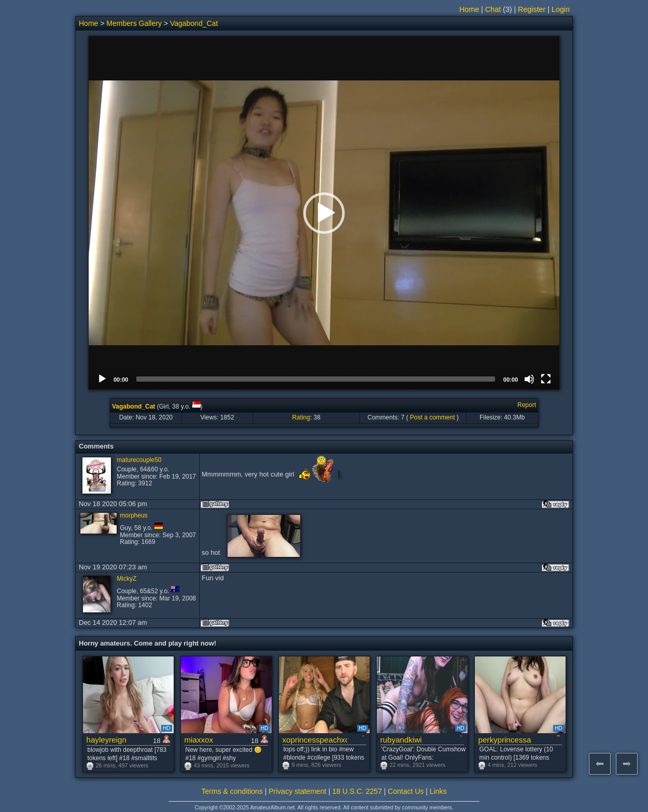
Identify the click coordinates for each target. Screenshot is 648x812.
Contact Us (406, 791)
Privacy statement (297, 791)
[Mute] (529, 379)
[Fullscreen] (546, 379)
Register (532, 9)
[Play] (102, 379)
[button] (324, 213)
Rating (301, 417)
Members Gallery (134, 23)
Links (438, 791)
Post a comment (433, 417)
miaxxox (199, 740)
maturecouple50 (139, 460)
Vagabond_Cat (194, 23)
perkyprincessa (505, 740)
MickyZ (126, 579)
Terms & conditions (232, 791)
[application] (324, 213)
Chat (493, 9)
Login (561, 9)
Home (469, 9)
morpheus (133, 515)
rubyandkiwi (401, 740)
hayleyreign (107, 740)
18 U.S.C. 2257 (357, 791)
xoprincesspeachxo (315, 740)
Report (527, 405)
